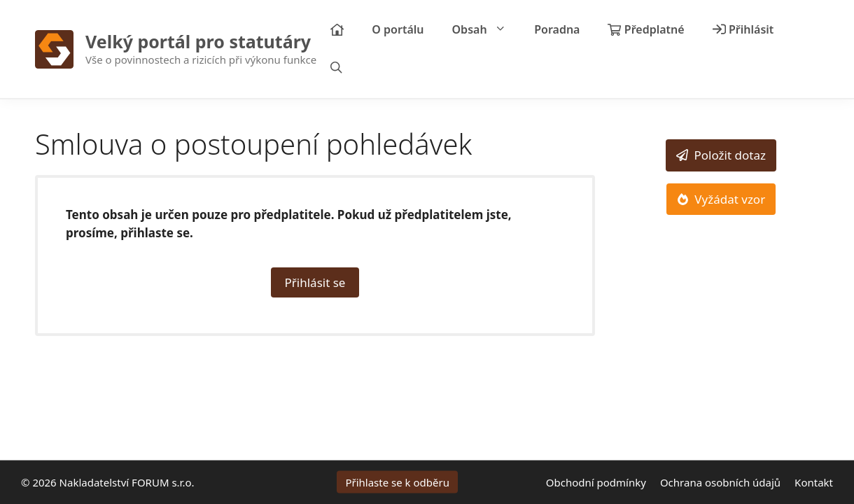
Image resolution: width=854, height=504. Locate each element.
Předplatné (646, 29)
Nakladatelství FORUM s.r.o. (127, 482)
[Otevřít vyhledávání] (336, 68)
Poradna (557, 29)
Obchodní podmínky (596, 482)
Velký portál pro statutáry (198, 41)
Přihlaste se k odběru (397, 482)
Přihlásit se (315, 282)
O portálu (398, 29)
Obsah (486, 30)
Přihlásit (743, 29)
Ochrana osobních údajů (720, 482)
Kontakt (814, 482)
